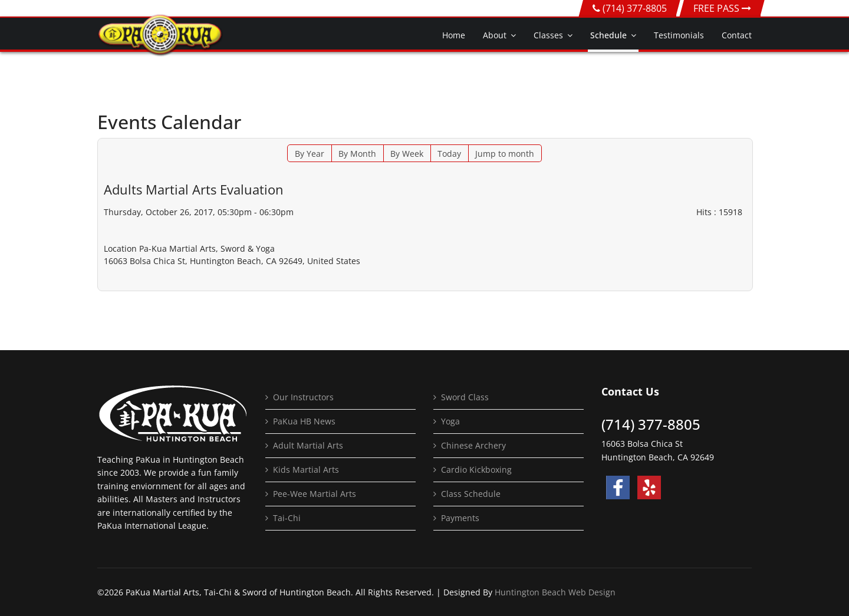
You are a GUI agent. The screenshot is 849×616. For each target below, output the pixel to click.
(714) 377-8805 (635, 8)
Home (454, 35)
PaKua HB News (304, 421)
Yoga (450, 421)
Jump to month (505, 154)
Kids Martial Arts (306, 470)
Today (449, 154)
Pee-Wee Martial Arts (315, 494)
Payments (460, 518)
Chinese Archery (473, 445)
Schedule (608, 35)
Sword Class (465, 397)
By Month (357, 154)
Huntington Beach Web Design (555, 592)
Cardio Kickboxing (476, 470)
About (495, 35)
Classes (548, 35)
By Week (407, 154)
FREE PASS (722, 8)
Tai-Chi (287, 518)
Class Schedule (471, 494)
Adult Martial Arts (308, 445)
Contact (737, 35)
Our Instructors (303, 397)
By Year (310, 154)
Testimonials (679, 35)
